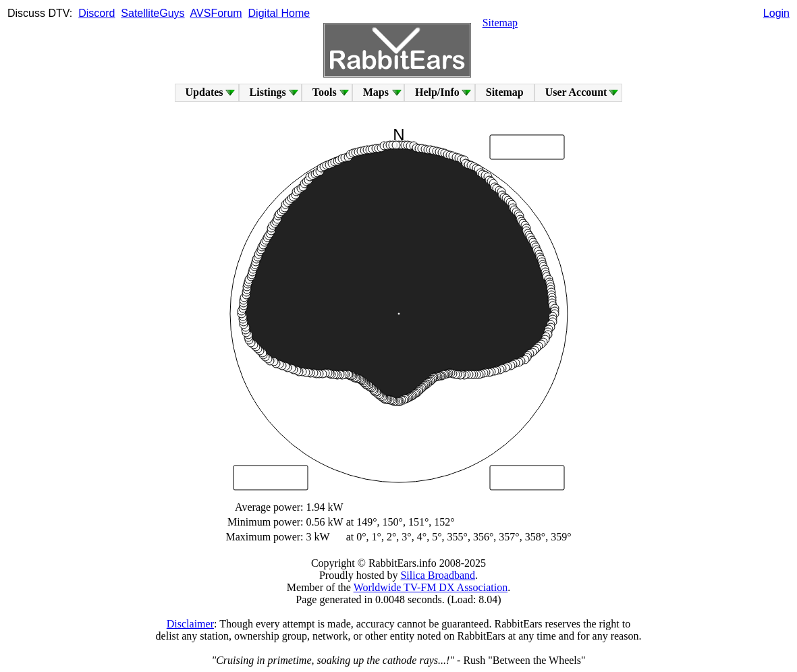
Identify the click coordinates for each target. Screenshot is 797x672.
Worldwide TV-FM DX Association (431, 587)
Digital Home (279, 13)
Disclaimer (190, 624)
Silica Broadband (438, 575)
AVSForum (216, 13)
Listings (268, 92)
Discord (97, 13)
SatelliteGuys (153, 13)
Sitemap (500, 23)
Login (776, 13)
